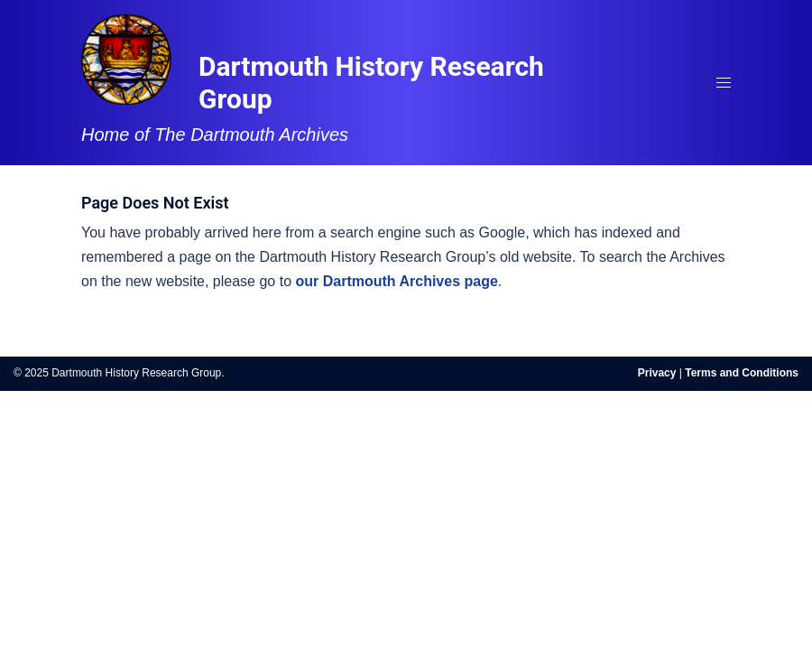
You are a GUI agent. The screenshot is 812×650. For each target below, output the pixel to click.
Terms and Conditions (742, 373)
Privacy (657, 373)
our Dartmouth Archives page (397, 281)
